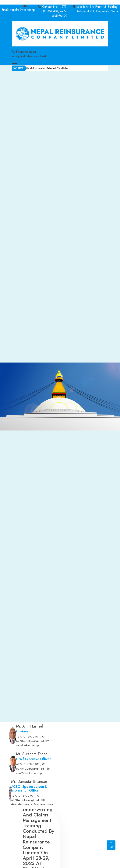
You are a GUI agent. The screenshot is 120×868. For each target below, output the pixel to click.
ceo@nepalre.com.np (29, 773)
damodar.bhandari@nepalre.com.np (33, 804)
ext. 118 (40, 800)
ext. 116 (45, 769)
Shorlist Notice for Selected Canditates (56, 68)
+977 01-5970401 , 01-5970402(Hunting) (31, 739)
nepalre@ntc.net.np (27, 745)
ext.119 (45, 741)
